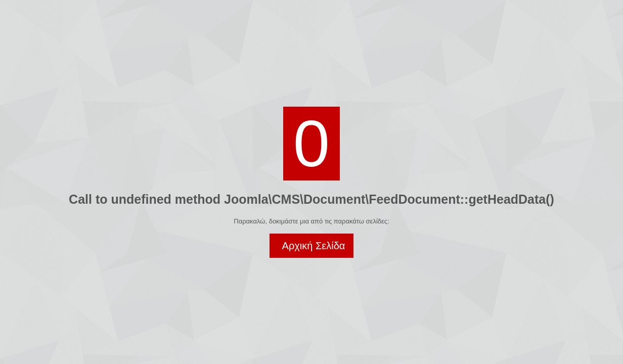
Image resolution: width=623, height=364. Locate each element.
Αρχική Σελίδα (314, 246)
